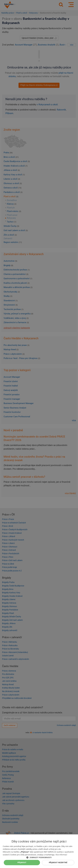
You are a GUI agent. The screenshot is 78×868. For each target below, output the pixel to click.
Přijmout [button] (22, 862)
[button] (39, 857)
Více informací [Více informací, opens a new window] (61, 855)
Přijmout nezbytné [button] (58, 862)
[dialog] (39, 851)
